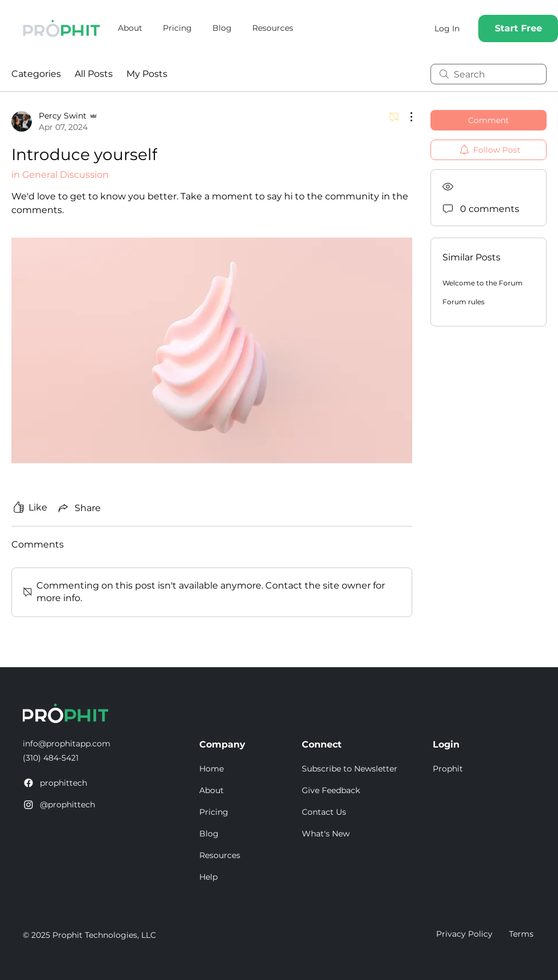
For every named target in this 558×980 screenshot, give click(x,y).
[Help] (251, 877)
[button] (353, 769)
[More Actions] (405, 117)
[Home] (251, 769)
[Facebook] (28, 783)
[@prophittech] (71, 805)
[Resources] (251, 856)
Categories (36, 74)
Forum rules (463, 302)
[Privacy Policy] (464, 934)
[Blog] (251, 834)
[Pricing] (251, 812)
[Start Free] (518, 28)
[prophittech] (71, 783)
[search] (489, 74)
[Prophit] (484, 769)
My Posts (147, 74)
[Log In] (447, 28)
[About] (251, 791)
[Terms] (522, 934)
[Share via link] (79, 508)
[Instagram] (28, 805)
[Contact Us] (353, 812)
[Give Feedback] (353, 791)
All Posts (94, 74)
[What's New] (353, 834)
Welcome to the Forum (483, 283)
